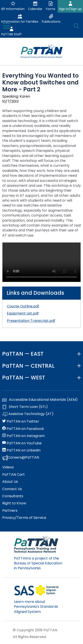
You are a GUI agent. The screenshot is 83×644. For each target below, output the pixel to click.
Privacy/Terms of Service (24, 518)
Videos (8, 467)
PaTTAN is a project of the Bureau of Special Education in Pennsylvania (38, 563)
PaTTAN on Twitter (21, 421)
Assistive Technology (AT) (28, 414)
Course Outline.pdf (23, 306)
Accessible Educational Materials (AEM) (40, 400)
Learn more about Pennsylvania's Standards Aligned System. (36, 607)
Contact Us (12, 489)
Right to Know (14, 503)
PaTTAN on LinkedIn (21, 450)
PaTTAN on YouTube (22, 443)
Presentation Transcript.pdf (31, 321)
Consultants (13, 496)
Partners (10, 511)
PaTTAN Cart (14, 475)
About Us (10, 482)
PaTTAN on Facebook (23, 429)
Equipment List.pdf (23, 313)
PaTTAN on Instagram (23, 436)
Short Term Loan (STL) (25, 407)
